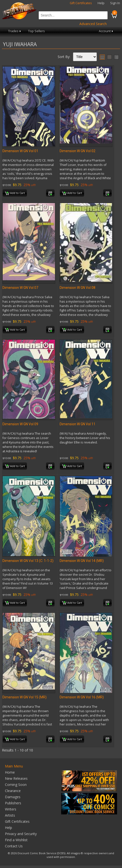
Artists (10, 815)
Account (106, 31)
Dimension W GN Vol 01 (20, 151)
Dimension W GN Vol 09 (20, 424)
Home (10, 772)
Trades (15, 31)
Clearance (13, 791)
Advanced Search (93, 24)
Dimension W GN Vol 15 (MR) (25, 697)
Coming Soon (16, 785)
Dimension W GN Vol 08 (78, 288)
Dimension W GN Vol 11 (78, 424)
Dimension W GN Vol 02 (78, 151)
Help (101, 3)
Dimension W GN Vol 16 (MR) (82, 697)
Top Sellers (36, 31)
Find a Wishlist (16, 840)
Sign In (115, 3)
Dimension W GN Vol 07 (20, 288)
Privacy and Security (21, 834)
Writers (11, 809)
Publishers (13, 803)
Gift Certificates (81, 3)
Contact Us (14, 846)
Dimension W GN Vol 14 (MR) (82, 561)
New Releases (16, 778)
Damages (13, 797)
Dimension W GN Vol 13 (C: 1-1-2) (28, 561)
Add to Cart (15, 193)
